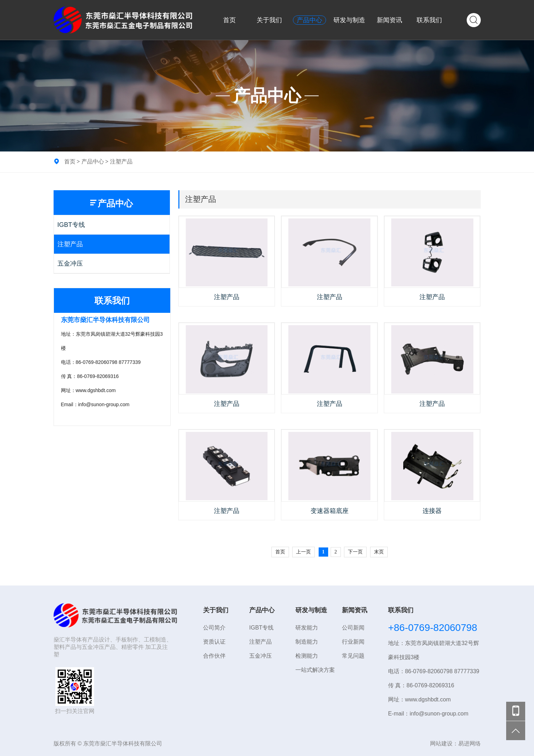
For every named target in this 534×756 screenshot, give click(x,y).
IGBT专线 (71, 225)
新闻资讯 (389, 20)
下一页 (355, 552)
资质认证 (214, 642)
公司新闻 (353, 628)
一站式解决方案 (315, 670)
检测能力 (307, 656)
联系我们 (429, 20)
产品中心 (309, 20)
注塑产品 (121, 161)
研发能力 (307, 628)
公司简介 (214, 628)
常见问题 (353, 656)
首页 (229, 20)
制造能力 (307, 642)
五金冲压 (70, 264)
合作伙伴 (214, 656)
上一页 (303, 552)
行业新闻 (353, 642)
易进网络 (469, 743)
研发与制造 (349, 20)
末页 (379, 552)
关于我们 (269, 20)
